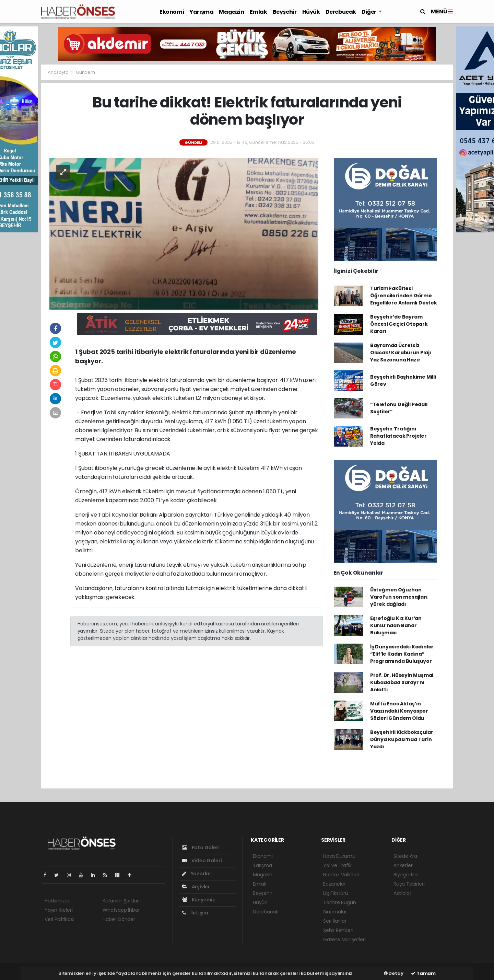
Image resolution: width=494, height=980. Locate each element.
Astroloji (402, 893)
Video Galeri (202, 861)
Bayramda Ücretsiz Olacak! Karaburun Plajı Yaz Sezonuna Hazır (401, 353)
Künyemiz (199, 900)
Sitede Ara (405, 856)
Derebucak (341, 12)
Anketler (403, 865)
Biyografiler (406, 875)
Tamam (423, 973)
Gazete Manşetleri (344, 939)
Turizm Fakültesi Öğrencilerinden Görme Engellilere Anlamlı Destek (404, 296)
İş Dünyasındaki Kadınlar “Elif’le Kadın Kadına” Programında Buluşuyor (402, 654)
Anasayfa (58, 72)
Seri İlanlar (335, 921)
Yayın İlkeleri (58, 910)
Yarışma (201, 12)
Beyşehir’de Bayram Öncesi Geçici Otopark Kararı (399, 324)
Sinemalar (335, 912)
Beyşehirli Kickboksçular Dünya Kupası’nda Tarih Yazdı (402, 739)
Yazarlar (197, 874)
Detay (394, 973)
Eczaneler (334, 884)
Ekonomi (172, 12)
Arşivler (196, 887)
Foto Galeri (201, 848)
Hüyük (311, 12)
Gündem (85, 72)
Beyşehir (285, 12)
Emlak (258, 12)
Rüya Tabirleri (409, 884)
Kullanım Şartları (121, 901)
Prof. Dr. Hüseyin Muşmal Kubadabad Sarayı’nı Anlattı (402, 682)
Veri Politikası (59, 919)
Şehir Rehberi (338, 930)
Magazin (231, 12)
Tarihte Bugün (340, 902)
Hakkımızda (58, 901)
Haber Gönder (119, 919)
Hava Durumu (339, 856)
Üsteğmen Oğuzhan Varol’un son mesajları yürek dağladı (399, 597)
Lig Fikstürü (336, 893)
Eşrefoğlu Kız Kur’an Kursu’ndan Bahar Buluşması (396, 625)
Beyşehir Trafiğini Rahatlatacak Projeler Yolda (398, 436)
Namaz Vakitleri (341, 875)
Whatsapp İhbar (121, 910)
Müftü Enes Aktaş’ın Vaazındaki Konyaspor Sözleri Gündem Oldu (399, 711)
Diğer (369, 12)
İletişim (195, 913)
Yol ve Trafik (337, 865)
